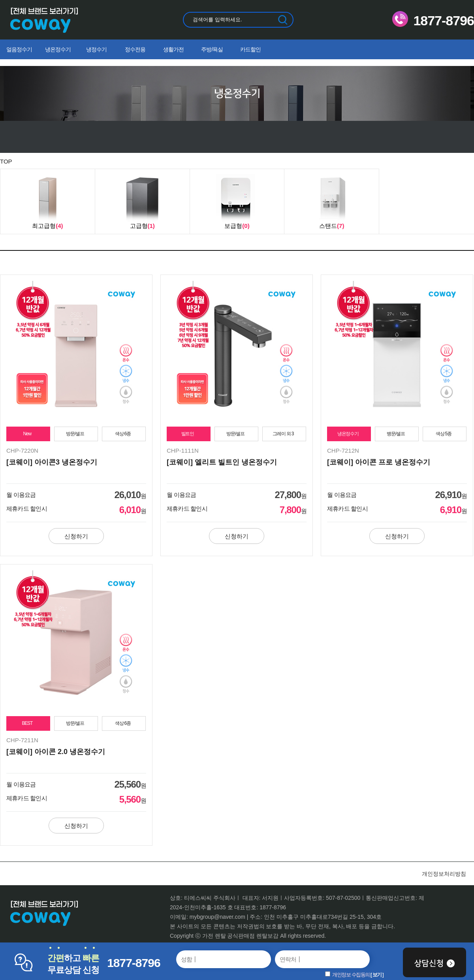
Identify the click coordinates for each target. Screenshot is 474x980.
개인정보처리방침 (444, 874)
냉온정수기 (58, 49)
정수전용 (135, 49)
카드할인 (250, 49)
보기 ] (378, 975)
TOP (6, 161)
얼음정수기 (19, 49)
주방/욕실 (212, 49)
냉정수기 (96, 49)
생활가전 (173, 49)
